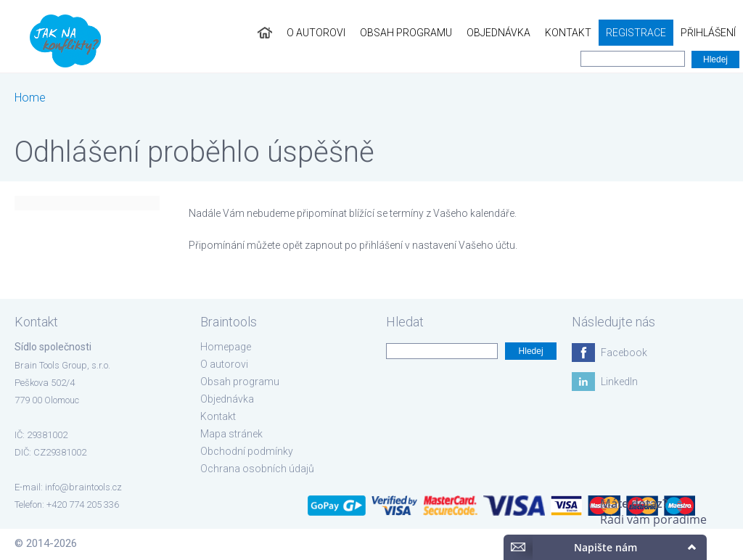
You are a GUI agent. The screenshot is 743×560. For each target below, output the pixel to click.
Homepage (226, 347)
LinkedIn (619, 382)
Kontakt (568, 33)
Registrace (636, 33)
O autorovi (316, 33)
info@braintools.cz (83, 487)
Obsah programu (406, 33)
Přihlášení (708, 33)
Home (30, 98)
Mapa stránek (231, 434)
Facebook (624, 353)
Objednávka (498, 33)
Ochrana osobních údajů (257, 469)
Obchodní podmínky (247, 451)
